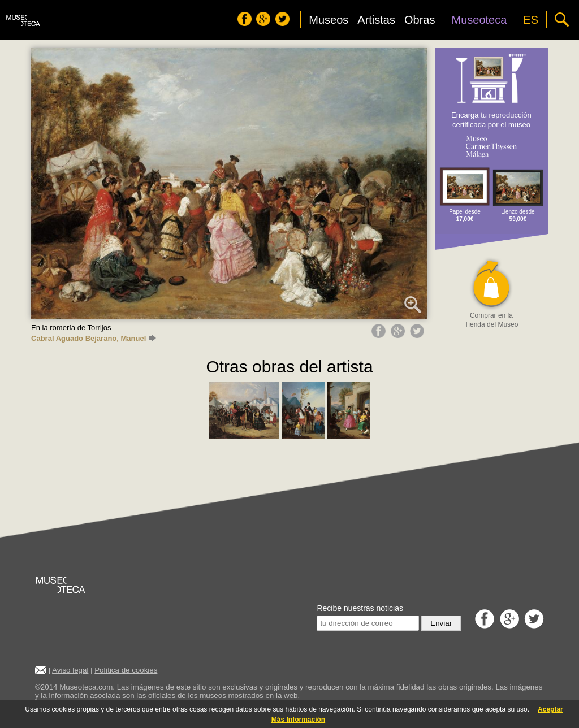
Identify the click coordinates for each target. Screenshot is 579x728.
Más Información (298, 720)
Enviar (441, 623)
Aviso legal (70, 670)
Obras (420, 20)
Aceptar (550, 709)
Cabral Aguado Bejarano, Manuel (94, 338)
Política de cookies (126, 670)
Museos (329, 20)
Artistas (376, 20)
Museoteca (479, 20)
